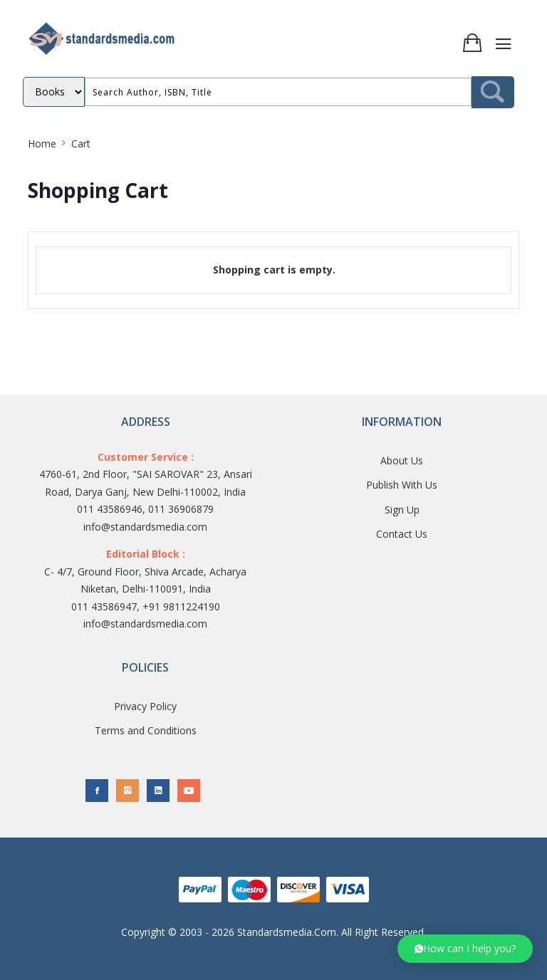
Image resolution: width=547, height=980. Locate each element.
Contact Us (402, 534)
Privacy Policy (145, 706)
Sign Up (402, 510)
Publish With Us (402, 485)
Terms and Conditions (146, 730)
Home (42, 144)
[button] (465, 949)
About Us (402, 460)
